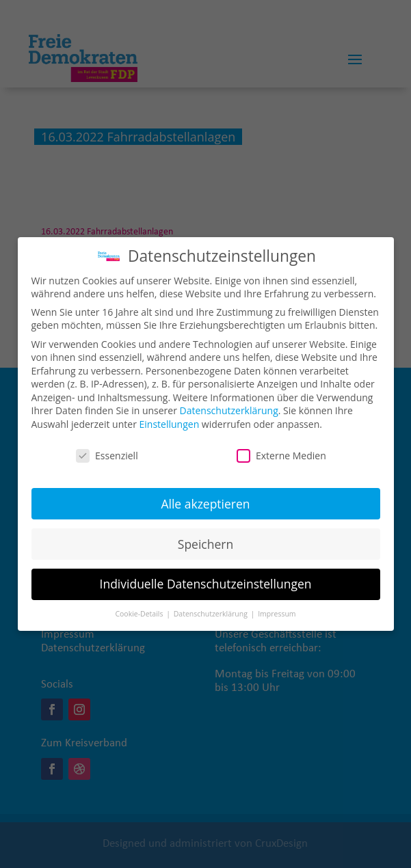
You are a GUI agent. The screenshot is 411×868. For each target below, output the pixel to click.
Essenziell (107, 446)
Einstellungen (170, 415)
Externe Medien (281, 446)
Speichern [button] (205, 534)
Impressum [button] (277, 604)
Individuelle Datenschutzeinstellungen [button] (206, 574)
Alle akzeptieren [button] (205, 493)
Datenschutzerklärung (229, 401)
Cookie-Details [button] (140, 604)
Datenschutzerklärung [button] (212, 604)
